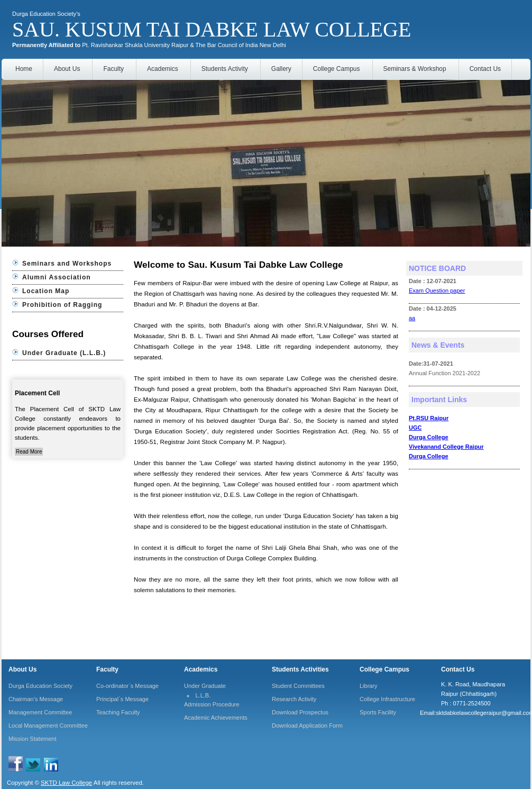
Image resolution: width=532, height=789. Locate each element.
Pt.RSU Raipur (429, 418)
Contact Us (485, 69)
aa (412, 318)
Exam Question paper (437, 291)
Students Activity (225, 69)
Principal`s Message (122, 699)
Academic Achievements (216, 718)
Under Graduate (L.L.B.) (64, 353)
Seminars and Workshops (67, 264)
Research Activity (294, 699)
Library (369, 686)
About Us (67, 69)
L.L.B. (203, 695)
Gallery (281, 69)
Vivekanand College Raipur (446, 447)
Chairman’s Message (36, 699)
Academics (163, 69)
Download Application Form (307, 725)
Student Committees (298, 686)
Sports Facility (378, 712)
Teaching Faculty (118, 712)
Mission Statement (32, 739)
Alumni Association (57, 277)
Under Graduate (205, 686)
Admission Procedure (212, 704)
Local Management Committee (48, 725)
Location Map (46, 291)
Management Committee (40, 712)
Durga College (429, 437)
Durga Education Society (40, 686)
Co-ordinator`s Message (127, 686)
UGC (415, 428)
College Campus (337, 69)
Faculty (113, 69)
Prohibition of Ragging (62, 305)
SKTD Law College (66, 783)
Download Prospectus (300, 712)
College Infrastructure (387, 699)
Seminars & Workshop (415, 69)
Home (24, 69)
